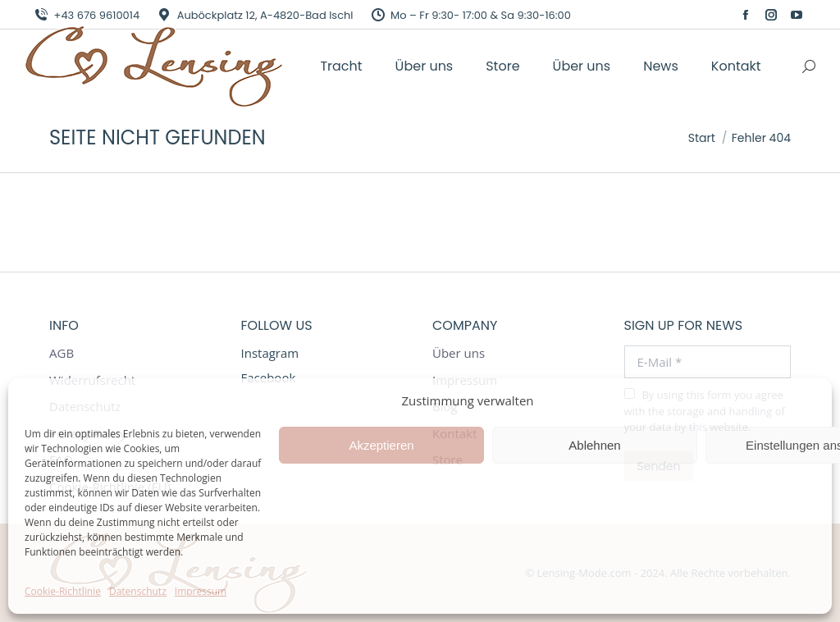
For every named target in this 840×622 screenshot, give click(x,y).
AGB (62, 353)
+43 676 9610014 (86, 15)
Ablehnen (594, 445)
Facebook (269, 377)
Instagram (270, 353)
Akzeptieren (381, 445)
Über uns (459, 353)
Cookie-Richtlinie (63, 591)
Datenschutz (138, 591)
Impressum (201, 591)
